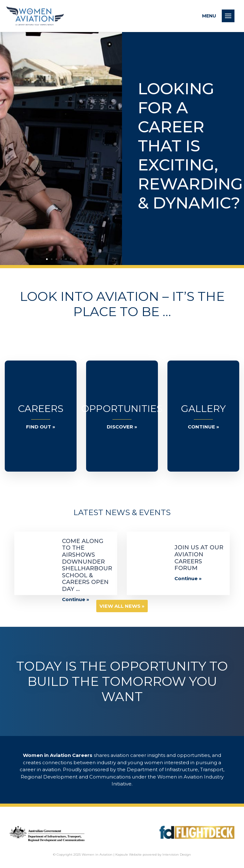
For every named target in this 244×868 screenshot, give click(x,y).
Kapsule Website (129, 855)
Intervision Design (177, 855)
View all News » (122, 606)
